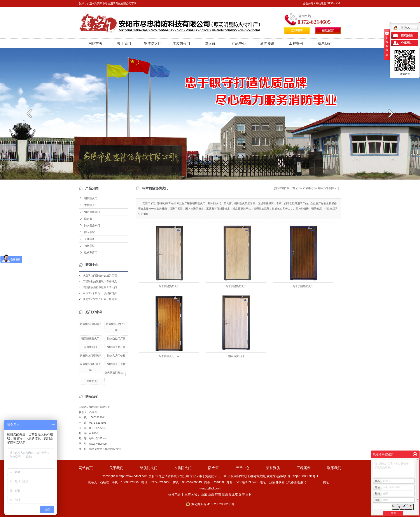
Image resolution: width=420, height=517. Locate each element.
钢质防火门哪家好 (90, 356)
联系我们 (325, 43)
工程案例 (296, 43)
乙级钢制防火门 (238, 476)
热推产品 (174, 494)
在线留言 (328, 31)
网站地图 (321, 3)
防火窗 (210, 43)
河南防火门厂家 (216, 476)
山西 (211, 494)
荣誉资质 (273, 468)
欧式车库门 (91, 253)
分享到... (407, 43)
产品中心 (239, 43)
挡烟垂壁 (89, 246)
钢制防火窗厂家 (116, 347)
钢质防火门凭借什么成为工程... (101, 276)
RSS (331, 3)
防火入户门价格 (116, 356)
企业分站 (308, 3)
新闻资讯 (267, 43)
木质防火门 (181, 43)
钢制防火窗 (257, 476)
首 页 (295, 188)
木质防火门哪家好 (90, 324)
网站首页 (95, 43)
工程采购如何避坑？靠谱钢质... (101, 281)
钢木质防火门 (92, 212)
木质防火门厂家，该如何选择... (101, 293)
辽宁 (242, 494)
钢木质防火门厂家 (169, 356)
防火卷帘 (89, 232)
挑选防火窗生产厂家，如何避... (101, 299)
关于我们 (124, 43)
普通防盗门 (91, 239)
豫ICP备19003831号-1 (303, 476)
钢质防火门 (153, 43)
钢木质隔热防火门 (329, 188)
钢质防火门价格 (116, 364)
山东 (204, 494)
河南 (218, 494)
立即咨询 (297, 31)
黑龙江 (233, 494)
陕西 (225, 494)
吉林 (249, 494)
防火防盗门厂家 (116, 339)
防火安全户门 (92, 225)
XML (339, 3)
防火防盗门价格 (114, 373)
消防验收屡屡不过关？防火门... (101, 287)
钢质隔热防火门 (90, 339)
